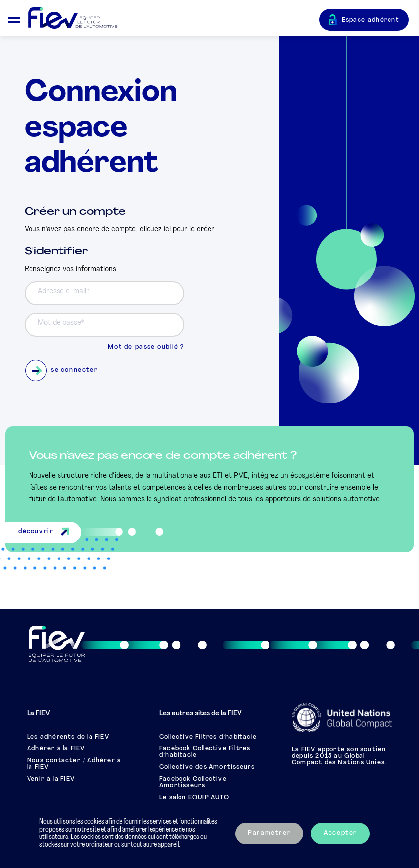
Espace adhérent (371, 20)
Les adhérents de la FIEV (68, 737)
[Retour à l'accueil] (174, 18)
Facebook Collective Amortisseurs (193, 783)
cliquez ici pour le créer (177, 230)
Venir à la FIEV (51, 779)
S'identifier (56, 252)
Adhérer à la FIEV (56, 749)
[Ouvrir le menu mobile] (14, 18)
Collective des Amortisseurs (207, 767)
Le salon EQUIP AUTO (194, 798)
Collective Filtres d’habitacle (208, 737)
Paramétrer (269, 833)
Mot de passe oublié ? (146, 347)
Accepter (340, 833)
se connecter (61, 371)
